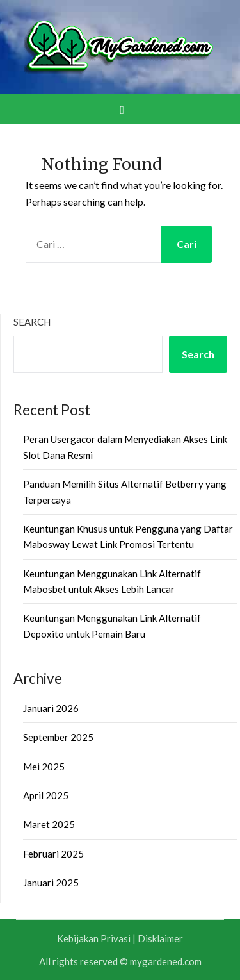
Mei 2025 (44, 767)
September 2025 (58, 737)
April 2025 (46, 795)
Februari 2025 (53, 854)
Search (32, 322)
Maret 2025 (49, 824)
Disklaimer (160, 938)
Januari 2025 (51, 883)
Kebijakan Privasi (94, 938)
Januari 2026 (51, 708)
